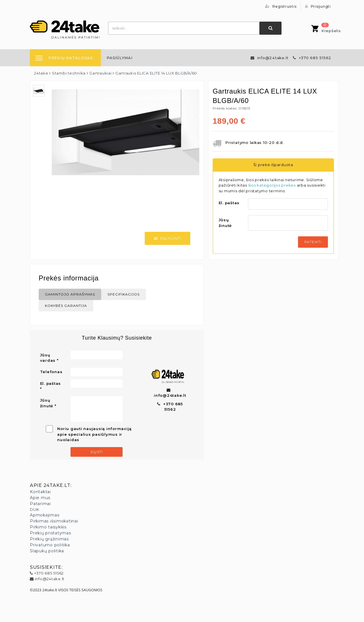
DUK (34, 509)
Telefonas (51, 372)
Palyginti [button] (167, 238)
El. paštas (229, 203)
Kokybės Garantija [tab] (66, 306)
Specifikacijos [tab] (124, 294)
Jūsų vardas (48, 358)
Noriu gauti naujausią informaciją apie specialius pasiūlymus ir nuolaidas (94, 434)
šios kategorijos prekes (272, 185)
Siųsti (97, 452)
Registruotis (281, 6)
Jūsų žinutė (225, 223)
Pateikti (313, 242)
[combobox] (184, 28)
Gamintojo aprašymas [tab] (70, 294)
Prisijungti (318, 6)
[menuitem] (120, 58)
